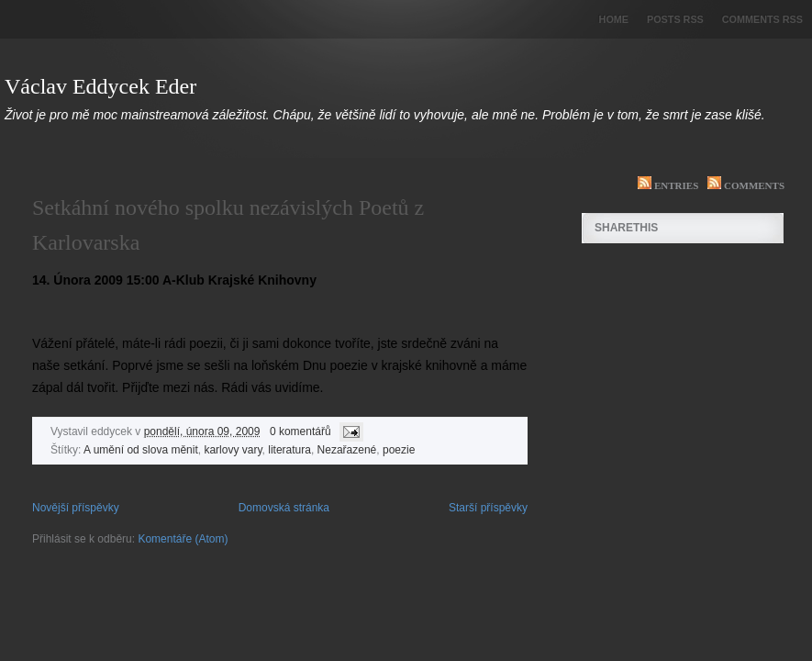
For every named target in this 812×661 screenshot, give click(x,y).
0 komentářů (300, 431)
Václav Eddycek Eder (100, 86)
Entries (663, 185)
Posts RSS (675, 19)
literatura (289, 450)
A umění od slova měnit (141, 450)
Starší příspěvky (488, 508)
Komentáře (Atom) (183, 539)
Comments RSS (762, 19)
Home (614, 19)
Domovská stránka (284, 508)
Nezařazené (347, 450)
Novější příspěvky (76, 508)
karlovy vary (233, 450)
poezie (399, 450)
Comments (741, 185)
